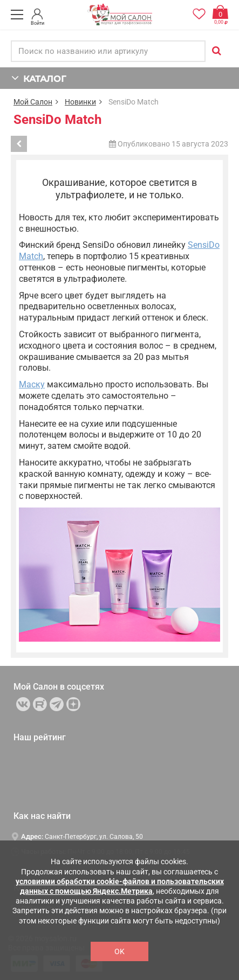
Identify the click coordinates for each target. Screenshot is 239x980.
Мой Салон (33, 102)
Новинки (80, 102)
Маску (32, 384)
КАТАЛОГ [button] (39, 78)
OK (119, 951)
